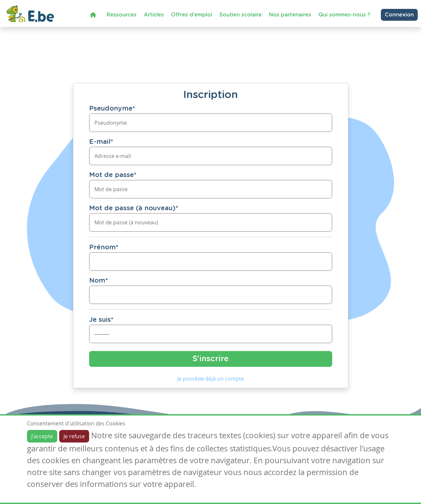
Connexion (399, 15)
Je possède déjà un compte (211, 379)
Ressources (122, 15)
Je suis (101, 320)
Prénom (104, 247)
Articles (154, 15)
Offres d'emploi (192, 15)
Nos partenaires (290, 15)
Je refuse (74, 436)
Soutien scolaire (241, 15)
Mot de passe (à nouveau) (134, 208)
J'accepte (42, 436)
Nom (99, 281)
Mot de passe (113, 175)
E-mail (101, 142)
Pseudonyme (112, 109)
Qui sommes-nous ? (344, 15)
